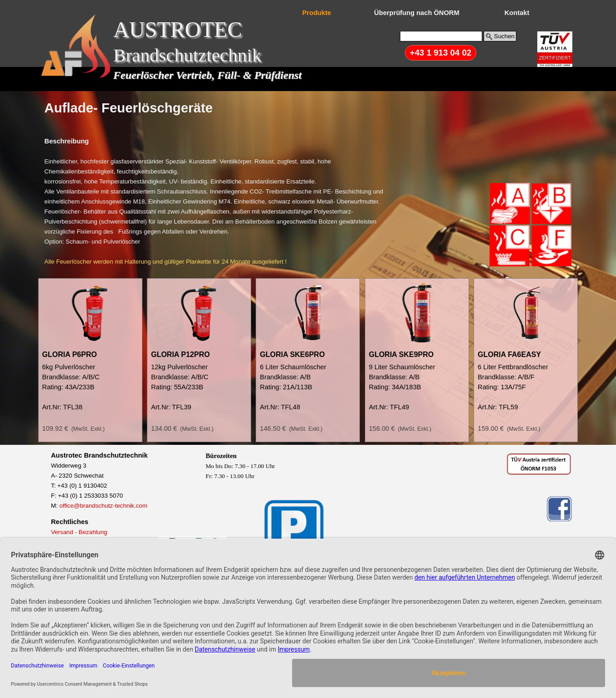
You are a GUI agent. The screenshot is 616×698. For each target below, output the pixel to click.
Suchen (504, 36)
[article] (90, 360)
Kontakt (517, 13)
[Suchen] (441, 36)
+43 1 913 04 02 (441, 53)
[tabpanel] (308, 108)
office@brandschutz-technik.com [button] (104, 506)
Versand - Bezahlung (79, 532)
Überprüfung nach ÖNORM (417, 13)
